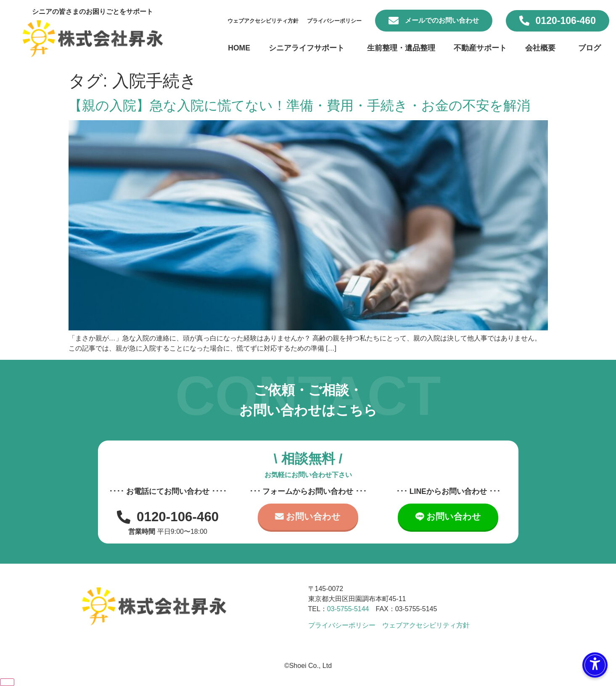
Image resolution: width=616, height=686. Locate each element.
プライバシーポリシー (334, 21)
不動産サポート (480, 48)
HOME (239, 48)
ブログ (590, 48)
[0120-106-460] (524, 21)
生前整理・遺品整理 (401, 48)
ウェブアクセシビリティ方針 (263, 21)
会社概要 (542, 48)
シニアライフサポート (309, 48)
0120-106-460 (566, 21)
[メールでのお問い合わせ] (394, 21)
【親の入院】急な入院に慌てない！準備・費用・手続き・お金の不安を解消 (299, 106)
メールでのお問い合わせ (442, 20)
